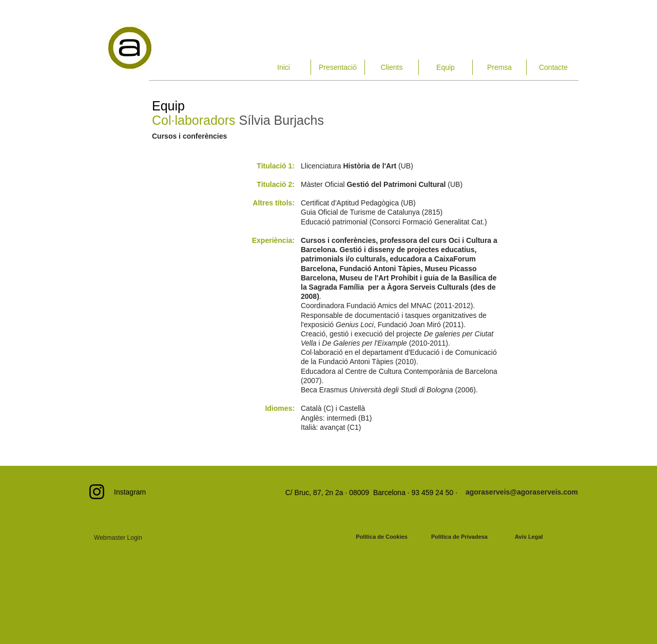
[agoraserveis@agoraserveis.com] (522, 492)
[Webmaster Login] (118, 538)
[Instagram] (97, 492)
